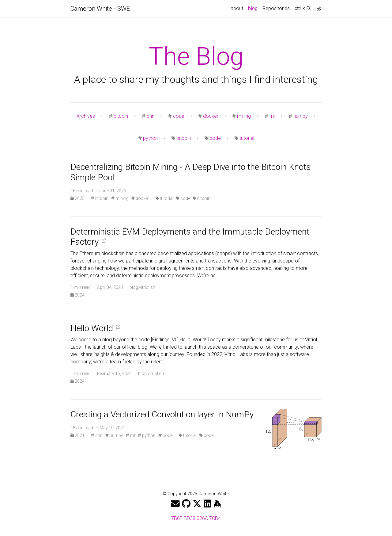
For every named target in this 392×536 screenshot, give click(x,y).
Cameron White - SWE (100, 9)
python (150, 138)
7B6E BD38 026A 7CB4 (196, 518)
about (237, 8)
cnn (151, 116)
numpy (301, 116)
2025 (78, 198)
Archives (86, 116)
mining (244, 116)
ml (272, 116)
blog (254, 8)
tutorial (247, 138)
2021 (78, 435)
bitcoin (121, 116)
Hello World (92, 328)
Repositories (276, 8)
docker (211, 116)
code (179, 116)
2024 (77, 295)
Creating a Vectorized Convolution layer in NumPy (162, 414)
